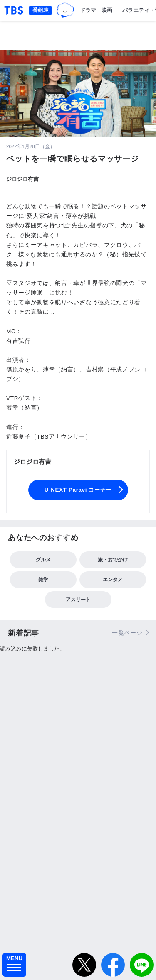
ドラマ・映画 (96, 10)
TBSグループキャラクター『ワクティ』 (65, 11)
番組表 (41, 10)
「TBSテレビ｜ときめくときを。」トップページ (14, 10)
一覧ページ (127, 633)
